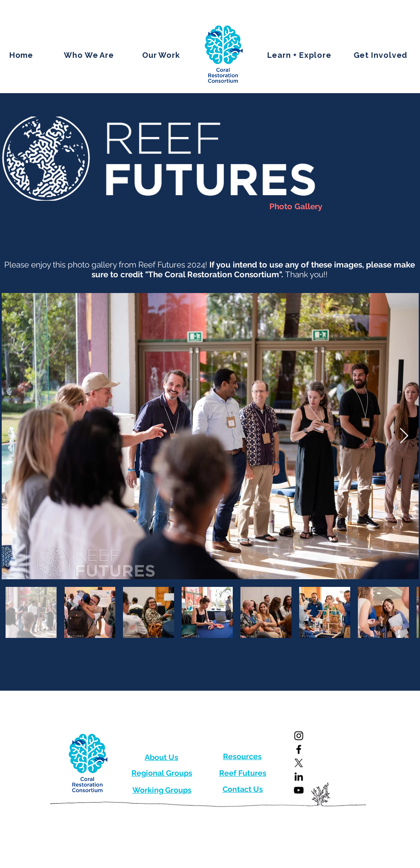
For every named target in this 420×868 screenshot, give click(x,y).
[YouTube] (299, 790)
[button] (89, 55)
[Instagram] (299, 736)
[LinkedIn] (299, 777)
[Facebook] (299, 749)
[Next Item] (404, 436)
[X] (299, 763)
